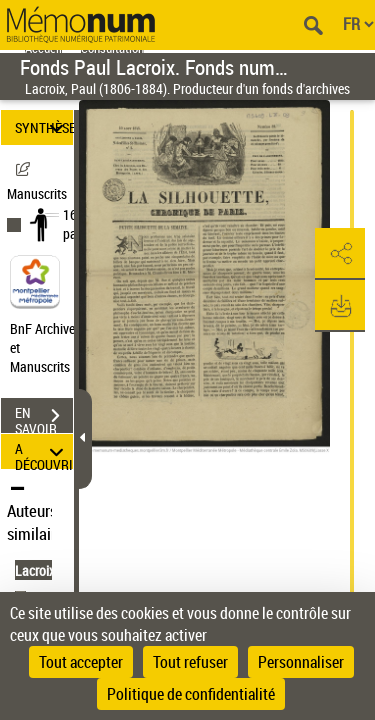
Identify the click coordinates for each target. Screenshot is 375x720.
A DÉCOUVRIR (44, 451)
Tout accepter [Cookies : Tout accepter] (81, 662)
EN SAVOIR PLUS (44, 418)
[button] (340, 254)
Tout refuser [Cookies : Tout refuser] (190, 662)
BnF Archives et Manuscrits (48, 347)
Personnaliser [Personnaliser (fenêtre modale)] (301, 662)
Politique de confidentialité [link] (191, 694)
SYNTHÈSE (44, 127)
